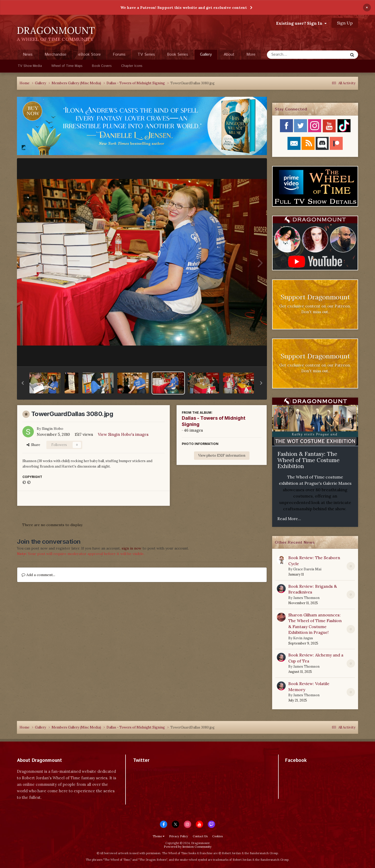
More (251, 55)
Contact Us (200, 836)
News (28, 55)
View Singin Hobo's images (123, 434)
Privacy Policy (179, 836)
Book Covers (102, 66)
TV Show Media (30, 66)
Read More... (289, 519)
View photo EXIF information (222, 455)
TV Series (146, 55)
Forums (119, 55)
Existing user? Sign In (301, 23)
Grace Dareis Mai (307, 569)
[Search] (294, 55)
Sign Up (345, 23)
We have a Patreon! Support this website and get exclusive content (184, 8)
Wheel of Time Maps (67, 66)
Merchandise (55, 55)
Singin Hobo (53, 429)
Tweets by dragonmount (156, 770)
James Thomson (306, 598)
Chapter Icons (132, 66)
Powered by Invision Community (188, 847)
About (229, 55)
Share (33, 445)
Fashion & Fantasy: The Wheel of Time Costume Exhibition (308, 460)
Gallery (206, 56)
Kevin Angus (303, 638)
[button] (23, 383)
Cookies (217, 836)
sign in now (132, 548)
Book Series (177, 55)
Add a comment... (38, 575)
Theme (158, 836)
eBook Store (90, 55)
